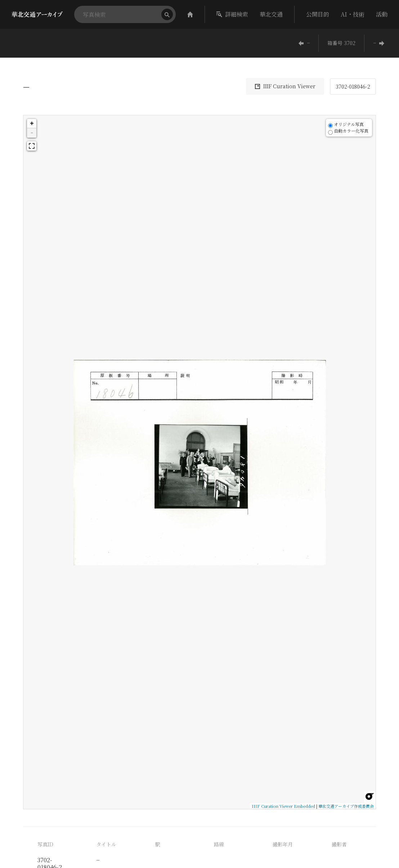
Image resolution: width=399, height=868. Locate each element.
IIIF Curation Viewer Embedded (283, 806)
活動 (382, 14)
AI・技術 (353, 14)
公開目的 (318, 14)
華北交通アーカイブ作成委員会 (346, 806)
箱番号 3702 (341, 43)
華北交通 (271, 14)
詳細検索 (232, 14)
